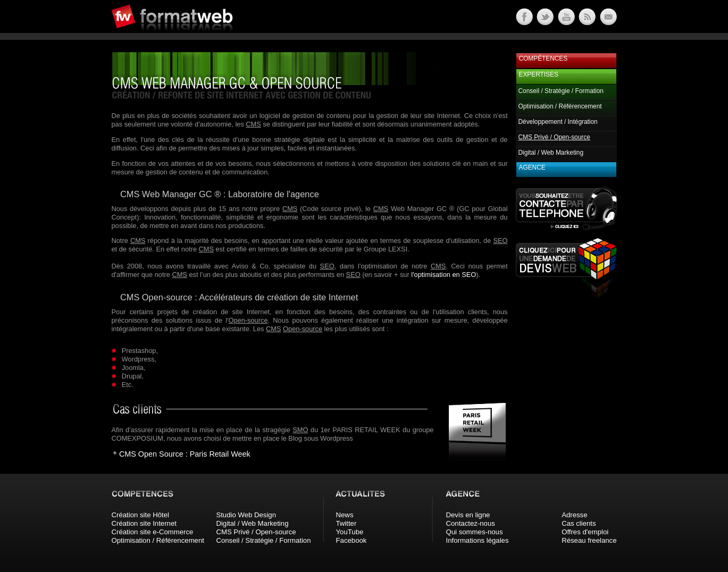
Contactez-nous (471, 523)
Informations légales (478, 540)
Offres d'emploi (585, 532)
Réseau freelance (589, 540)
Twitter (346, 523)
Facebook (352, 540)
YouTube (350, 532)
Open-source (248, 320)
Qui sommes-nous (475, 532)
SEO (500, 241)
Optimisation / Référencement (560, 106)
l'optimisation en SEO (444, 275)
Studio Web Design (246, 515)
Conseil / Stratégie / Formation (561, 91)
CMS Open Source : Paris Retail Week (185, 454)
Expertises (539, 74)
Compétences (543, 58)
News (345, 515)
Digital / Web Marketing (551, 153)
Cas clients (579, 523)
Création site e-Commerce (153, 532)
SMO (300, 430)
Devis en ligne (468, 515)
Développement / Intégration (558, 122)
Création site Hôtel (140, 515)
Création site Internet (144, 523)
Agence (532, 167)
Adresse (574, 515)
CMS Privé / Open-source (256, 532)
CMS (253, 124)
